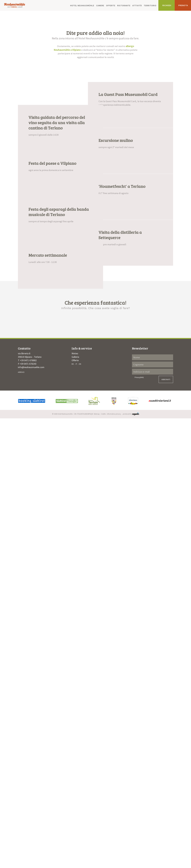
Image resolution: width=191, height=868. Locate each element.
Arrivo (21, 818)
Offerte (111, 5)
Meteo (75, 799)
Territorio (150, 5)
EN (80, 810)
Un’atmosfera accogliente (42, 761)
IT (76, 810)
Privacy (139, 824)
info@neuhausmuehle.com (31, 813)
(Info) (142, 823)
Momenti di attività (95, 761)
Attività (137, 5)
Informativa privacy (114, 860)
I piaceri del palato (149, 761)
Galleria (75, 803)
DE (73, 810)
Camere (100, 5)
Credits (103, 860)
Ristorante (124, 5)
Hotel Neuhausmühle (82, 5)
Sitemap (97, 860)
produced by (131, 860)
